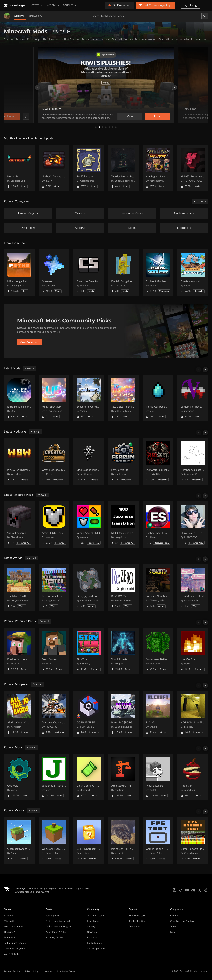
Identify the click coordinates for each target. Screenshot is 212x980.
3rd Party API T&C (55, 938)
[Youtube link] (187, 890)
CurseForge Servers (97, 949)
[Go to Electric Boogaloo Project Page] (123, 273)
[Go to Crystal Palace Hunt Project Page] (193, 588)
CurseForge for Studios (182, 921)
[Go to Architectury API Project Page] (123, 777)
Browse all (200, 202)
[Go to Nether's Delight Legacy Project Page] (54, 168)
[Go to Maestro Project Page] (54, 273)
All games (9, 916)
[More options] (205, 5)
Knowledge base (137, 916)
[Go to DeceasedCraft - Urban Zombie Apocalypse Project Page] (54, 714)
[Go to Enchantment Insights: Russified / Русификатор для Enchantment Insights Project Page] (158, 524)
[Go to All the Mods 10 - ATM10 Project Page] (19, 714)
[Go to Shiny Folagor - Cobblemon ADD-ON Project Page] (193, 524)
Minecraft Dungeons (15, 949)
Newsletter (93, 932)
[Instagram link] (174, 890)
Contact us (134, 927)
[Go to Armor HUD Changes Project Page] (54, 524)
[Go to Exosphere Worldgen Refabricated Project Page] (89, 398)
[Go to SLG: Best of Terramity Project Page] (89, 461)
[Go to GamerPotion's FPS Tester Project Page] (158, 840)
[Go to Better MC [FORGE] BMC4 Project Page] (123, 714)
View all (29, 369)
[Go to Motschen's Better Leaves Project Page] (158, 651)
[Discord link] (193, 890)
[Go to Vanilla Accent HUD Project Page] (89, 524)
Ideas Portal (93, 921)
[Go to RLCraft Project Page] (158, 714)
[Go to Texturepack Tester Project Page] (54, 588)
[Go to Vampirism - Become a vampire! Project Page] (193, 398)
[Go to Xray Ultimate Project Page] (123, 651)
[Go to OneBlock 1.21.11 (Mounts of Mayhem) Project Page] (54, 840)
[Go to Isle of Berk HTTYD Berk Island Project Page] (123, 840)
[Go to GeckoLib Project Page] (19, 777)
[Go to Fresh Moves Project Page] (54, 651)
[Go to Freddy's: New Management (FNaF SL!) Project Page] (158, 588)
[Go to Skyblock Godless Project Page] (158, 273)
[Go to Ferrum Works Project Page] (123, 461)
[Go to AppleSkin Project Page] (193, 777)
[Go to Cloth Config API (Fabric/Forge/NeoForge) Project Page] (89, 777)
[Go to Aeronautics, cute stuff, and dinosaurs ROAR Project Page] (193, 461)
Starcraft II (9, 938)
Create (53, 5)
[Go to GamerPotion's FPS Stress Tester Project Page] (193, 840)
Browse (37, 5)
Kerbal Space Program (15, 943)
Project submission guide (58, 921)
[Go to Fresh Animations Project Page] (19, 651)
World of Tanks (12, 954)
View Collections (30, 342)
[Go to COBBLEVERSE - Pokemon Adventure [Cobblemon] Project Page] (89, 714)
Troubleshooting (137, 921)
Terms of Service (12, 971)
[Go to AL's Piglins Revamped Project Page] (158, 168)
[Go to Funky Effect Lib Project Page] (54, 398)
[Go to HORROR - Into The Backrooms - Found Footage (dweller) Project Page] (193, 714)
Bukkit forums (94, 943)
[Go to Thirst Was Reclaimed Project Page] (158, 398)
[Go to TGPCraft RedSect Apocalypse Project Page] (158, 461)
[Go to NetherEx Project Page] (19, 168)
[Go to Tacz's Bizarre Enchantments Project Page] (123, 398)
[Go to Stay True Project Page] (89, 651)
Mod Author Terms (66, 971)
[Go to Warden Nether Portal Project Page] (123, 168)
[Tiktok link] (181, 890)
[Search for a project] (146, 16)
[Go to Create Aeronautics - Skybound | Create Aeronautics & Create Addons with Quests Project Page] (193, 273)
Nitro (173, 932)
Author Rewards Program (59, 927)
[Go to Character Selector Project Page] (89, 273)
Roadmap (92, 938)
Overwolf (175, 916)
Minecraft (9, 921)
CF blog (91, 927)
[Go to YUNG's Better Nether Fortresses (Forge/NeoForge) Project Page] (193, 168)
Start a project (53, 916)
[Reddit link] (206, 890)
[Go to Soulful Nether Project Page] (89, 168)
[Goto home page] (14, 5)
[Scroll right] (205, 370)
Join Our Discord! (96, 916)
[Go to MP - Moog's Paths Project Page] (19, 273)
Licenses (48, 971)
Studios (70, 5)
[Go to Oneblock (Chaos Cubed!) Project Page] (19, 840)
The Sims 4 (10, 932)
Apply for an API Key (56, 932)
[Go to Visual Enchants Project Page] (19, 524)
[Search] (205, 16)
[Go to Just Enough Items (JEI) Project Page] (54, 777)
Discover (20, 16)
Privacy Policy (32, 971)
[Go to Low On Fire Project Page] (193, 651)
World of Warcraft (13, 927)
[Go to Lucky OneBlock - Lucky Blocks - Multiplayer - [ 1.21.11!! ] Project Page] (89, 840)
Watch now (148, 116)
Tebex (173, 927)
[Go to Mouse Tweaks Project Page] (158, 777)
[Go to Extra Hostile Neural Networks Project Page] (19, 398)
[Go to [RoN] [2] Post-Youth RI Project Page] (89, 588)
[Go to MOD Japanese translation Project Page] (123, 524)
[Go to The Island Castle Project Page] (19, 588)
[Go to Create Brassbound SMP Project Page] (54, 461)
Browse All (36, 16)
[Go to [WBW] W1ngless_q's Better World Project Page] (19, 461)
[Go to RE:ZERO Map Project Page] (123, 588)
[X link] (200, 890)
